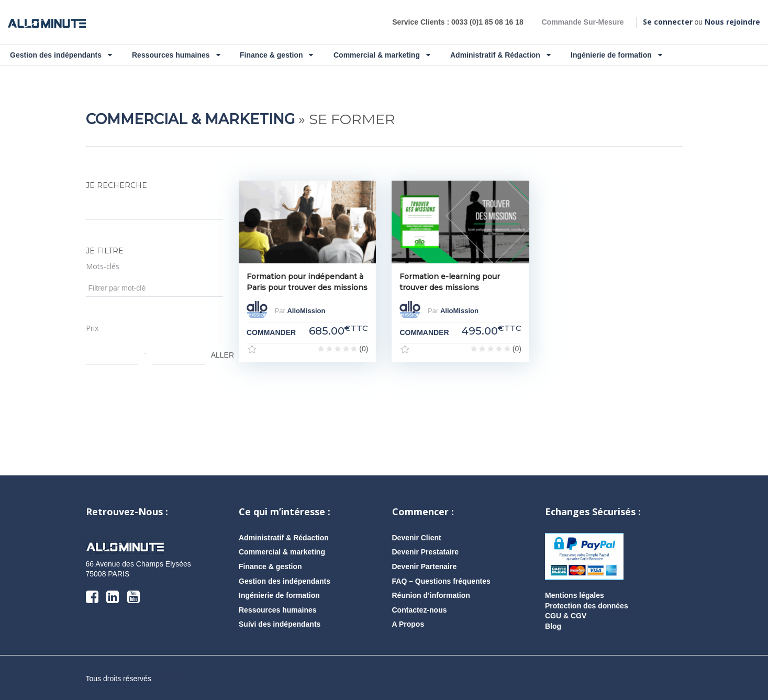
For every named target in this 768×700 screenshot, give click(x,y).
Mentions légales (575, 595)
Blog (553, 626)
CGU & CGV (566, 616)
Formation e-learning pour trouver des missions (450, 282)
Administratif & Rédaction (500, 55)
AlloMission (306, 311)
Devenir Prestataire (426, 552)
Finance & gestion (276, 55)
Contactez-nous (420, 610)
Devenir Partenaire (425, 566)
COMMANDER (271, 332)
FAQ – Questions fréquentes (441, 581)
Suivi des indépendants (280, 624)
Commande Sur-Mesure (582, 22)
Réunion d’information (431, 595)
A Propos (408, 624)
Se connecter (668, 22)
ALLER (216, 355)
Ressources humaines (176, 55)
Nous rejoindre (732, 22)
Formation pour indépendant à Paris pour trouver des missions (307, 282)
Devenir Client (417, 538)
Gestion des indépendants (61, 55)
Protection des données (587, 606)
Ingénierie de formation (616, 55)
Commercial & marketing (382, 55)
